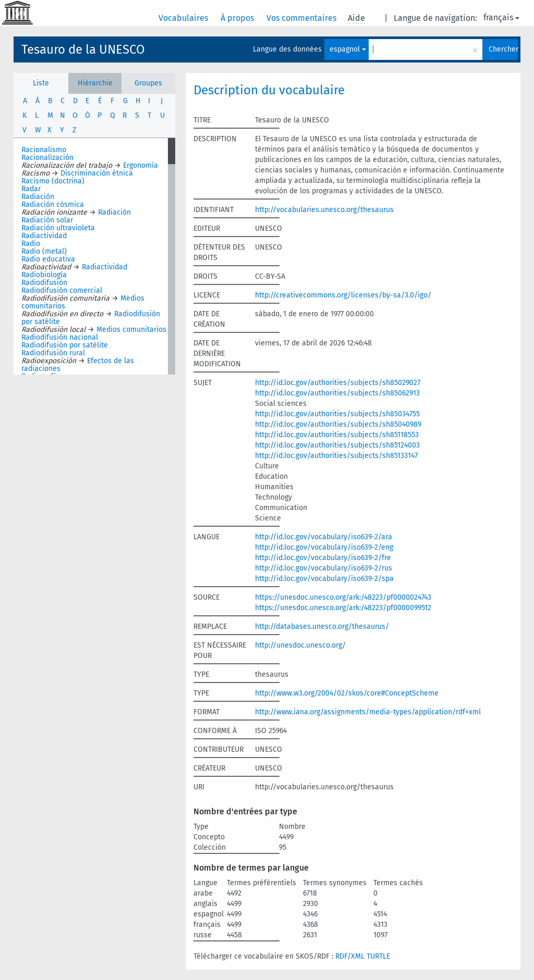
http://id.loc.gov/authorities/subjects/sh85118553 (337, 435)
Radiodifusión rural (53, 353)
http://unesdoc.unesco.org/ (300, 645)
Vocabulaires (184, 18)
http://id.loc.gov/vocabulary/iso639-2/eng (324, 547)
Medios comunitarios (131, 330)
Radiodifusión (44, 283)
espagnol (348, 49)
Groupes (148, 83)
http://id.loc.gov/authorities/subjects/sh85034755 (337, 414)
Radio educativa (48, 259)
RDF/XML (350, 956)
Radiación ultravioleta (58, 228)
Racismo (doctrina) (53, 181)
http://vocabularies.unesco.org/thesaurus (324, 210)
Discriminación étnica (97, 173)
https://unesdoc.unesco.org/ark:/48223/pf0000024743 (343, 597)
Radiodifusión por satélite (65, 345)
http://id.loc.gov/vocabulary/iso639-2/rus (324, 568)
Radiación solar (47, 220)
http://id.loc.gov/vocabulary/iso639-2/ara (324, 537)
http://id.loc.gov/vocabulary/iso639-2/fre (323, 558)
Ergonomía (141, 165)
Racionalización (47, 158)
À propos (238, 18)
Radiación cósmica (53, 204)
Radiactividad (44, 236)
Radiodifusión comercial (62, 290)
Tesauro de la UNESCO (83, 49)
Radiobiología (44, 275)
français (501, 17)
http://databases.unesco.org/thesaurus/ (322, 627)
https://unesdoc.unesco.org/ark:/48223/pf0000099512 (343, 608)
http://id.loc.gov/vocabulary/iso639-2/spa (324, 579)
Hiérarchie (95, 83)
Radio (31, 244)
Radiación (38, 197)
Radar (31, 189)
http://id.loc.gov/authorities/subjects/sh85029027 (338, 383)
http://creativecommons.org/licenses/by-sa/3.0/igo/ (343, 295)
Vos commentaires (302, 18)
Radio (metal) (44, 251)
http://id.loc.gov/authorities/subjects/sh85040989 (338, 424)
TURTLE (378, 956)
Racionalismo (44, 150)
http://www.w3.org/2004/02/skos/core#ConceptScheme (347, 693)
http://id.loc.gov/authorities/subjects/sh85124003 (337, 445)
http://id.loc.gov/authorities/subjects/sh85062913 (337, 393)
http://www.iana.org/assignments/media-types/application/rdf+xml (368, 712)
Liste (41, 83)
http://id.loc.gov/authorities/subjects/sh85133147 (336, 456)
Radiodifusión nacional (60, 337)
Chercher (503, 49)
